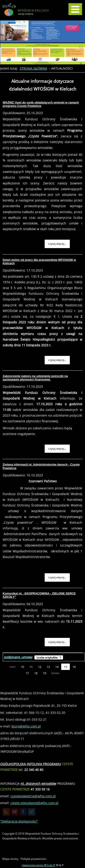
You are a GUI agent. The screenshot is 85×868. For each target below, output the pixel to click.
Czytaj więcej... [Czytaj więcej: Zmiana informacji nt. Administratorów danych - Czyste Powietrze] (57, 577)
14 (57, 667)
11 (31, 667)
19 (44, 673)
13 (48, 667)
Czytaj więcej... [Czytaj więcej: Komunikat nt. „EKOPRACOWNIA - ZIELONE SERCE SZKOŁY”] (57, 642)
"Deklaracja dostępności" (19, 821)
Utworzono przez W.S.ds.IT (39, 865)
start (12, 667)
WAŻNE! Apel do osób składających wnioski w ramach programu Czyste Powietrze (41, 104)
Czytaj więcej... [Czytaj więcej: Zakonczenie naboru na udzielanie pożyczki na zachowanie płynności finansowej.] (57, 449)
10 (22, 667)
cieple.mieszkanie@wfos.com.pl (34, 803)
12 (40, 667)
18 (36, 673)
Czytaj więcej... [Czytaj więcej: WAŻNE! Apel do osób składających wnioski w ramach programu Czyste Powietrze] (57, 244)
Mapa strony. (11, 859)
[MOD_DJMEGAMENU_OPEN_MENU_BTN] (75, 9)
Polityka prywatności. (34, 859)
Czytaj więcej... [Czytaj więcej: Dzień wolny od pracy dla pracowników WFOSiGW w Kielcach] (57, 360)
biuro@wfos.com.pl (26, 726)
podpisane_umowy (18, 657)
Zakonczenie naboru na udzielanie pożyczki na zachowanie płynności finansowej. (35, 378)
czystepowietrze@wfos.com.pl (33, 796)
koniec (56, 673)
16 (74, 667)
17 (27, 673)
